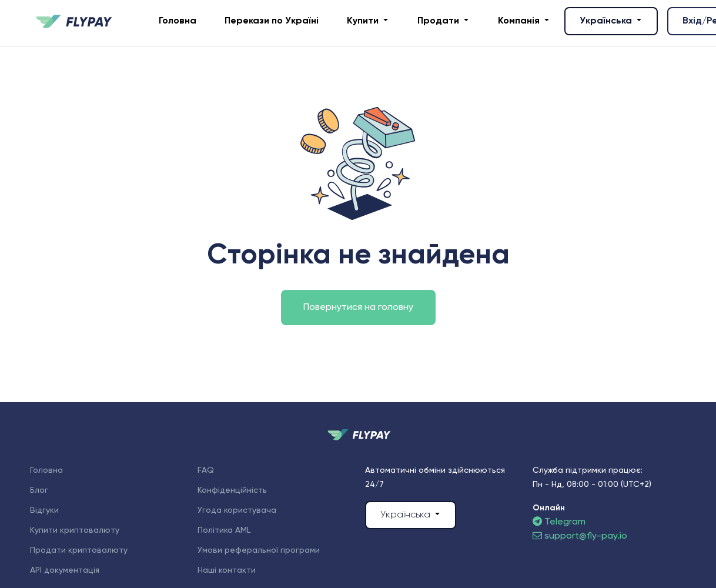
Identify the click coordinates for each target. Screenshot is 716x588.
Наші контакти (227, 570)
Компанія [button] (520, 21)
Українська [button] (607, 21)
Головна (178, 21)
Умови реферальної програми (259, 550)
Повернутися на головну (358, 308)
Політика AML (224, 530)
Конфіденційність (232, 490)
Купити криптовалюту (75, 530)
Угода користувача (237, 510)
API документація (65, 570)
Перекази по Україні (272, 21)
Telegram (559, 522)
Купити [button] (364, 21)
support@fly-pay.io (580, 536)
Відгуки (44, 510)
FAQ (206, 470)
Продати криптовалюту (79, 550)
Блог (39, 490)
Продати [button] (439, 21)
